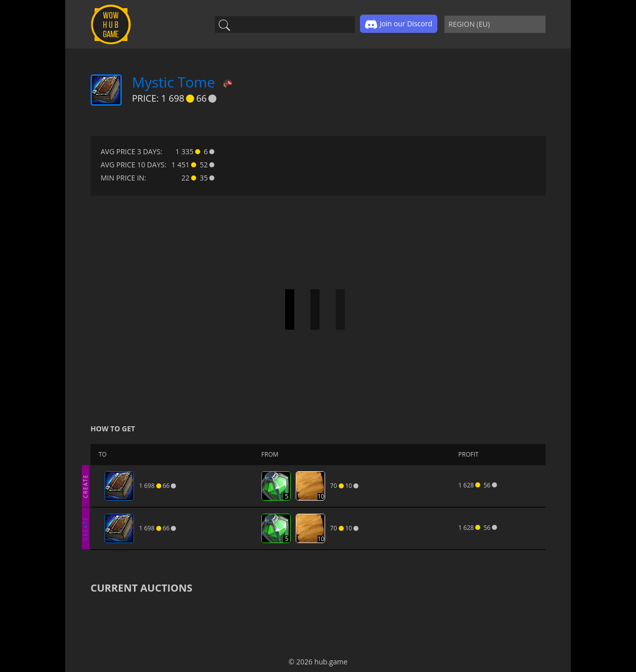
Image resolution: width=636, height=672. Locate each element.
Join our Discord (399, 24)
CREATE (85, 486)
